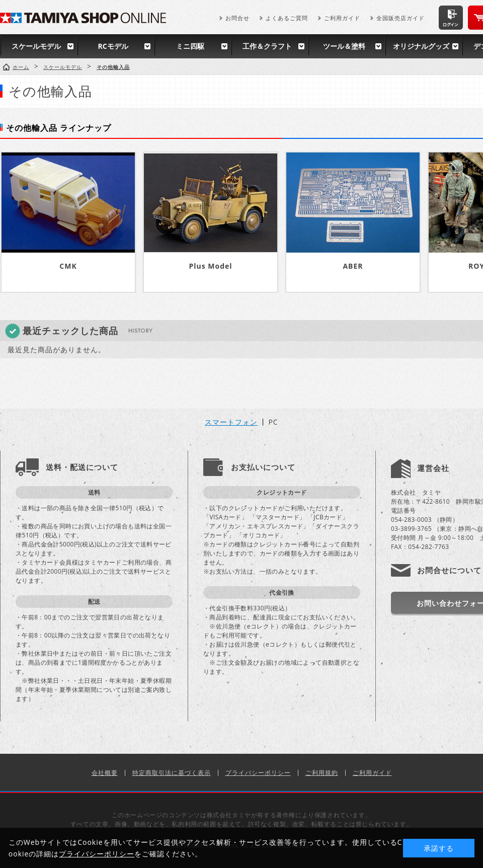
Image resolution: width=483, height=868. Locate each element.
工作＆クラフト (267, 46)
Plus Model (210, 266)
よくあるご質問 (287, 18)
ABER (353, 266)
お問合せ (237, 18)
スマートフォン (231, 422)
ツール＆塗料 (344, 46)
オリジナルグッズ (421, 46)
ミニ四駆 (190, 46)
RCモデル (113, 46)
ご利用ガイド (342, 18)
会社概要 (105, 773)
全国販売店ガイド (400, 18)
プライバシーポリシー (258, 773)
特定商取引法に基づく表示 (172, 773)
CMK (68, 266)
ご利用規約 (322, 773)
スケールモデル (36, 46)
